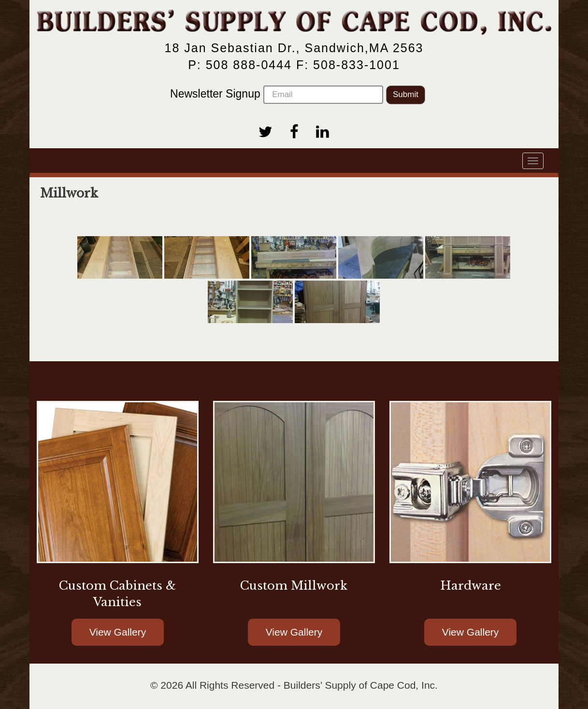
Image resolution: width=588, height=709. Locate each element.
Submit (406, 94)
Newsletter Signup (277, 95)
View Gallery (118, 632)
